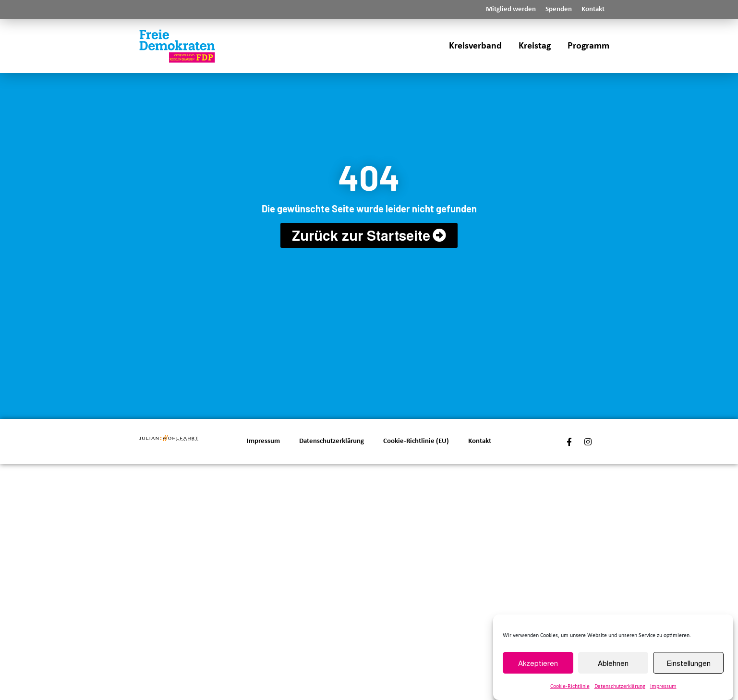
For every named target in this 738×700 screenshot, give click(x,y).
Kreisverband (475, 46)
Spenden (559, 9)
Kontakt (593, 9)
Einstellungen (689, 663)
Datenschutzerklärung (620, 688)
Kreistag (535, 46)
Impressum (663, 688)
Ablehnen (613, 663)
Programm (588, 46)
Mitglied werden (511, 9)
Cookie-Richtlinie (570, 688)
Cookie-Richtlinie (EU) (416, 441)
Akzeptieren (538, 663)
